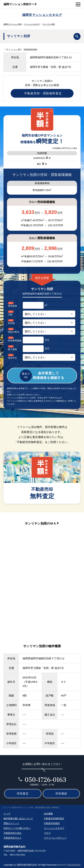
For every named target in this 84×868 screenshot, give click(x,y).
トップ (7, 814)
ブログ (47, 833)
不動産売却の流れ (13, 833)
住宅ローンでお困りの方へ (17, 828)
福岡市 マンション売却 (12, 24)
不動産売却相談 (52, 823)
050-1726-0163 (45, 779)
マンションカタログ (32, 24)
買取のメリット (11, 823)
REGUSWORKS (74, 865)
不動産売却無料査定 (54, 818)
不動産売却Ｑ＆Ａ (12, 838)
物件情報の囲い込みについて (18, 818)
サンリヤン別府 (49, 24)
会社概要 (48, 814)
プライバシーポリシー (55, 838)
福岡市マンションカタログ (42, 15)
